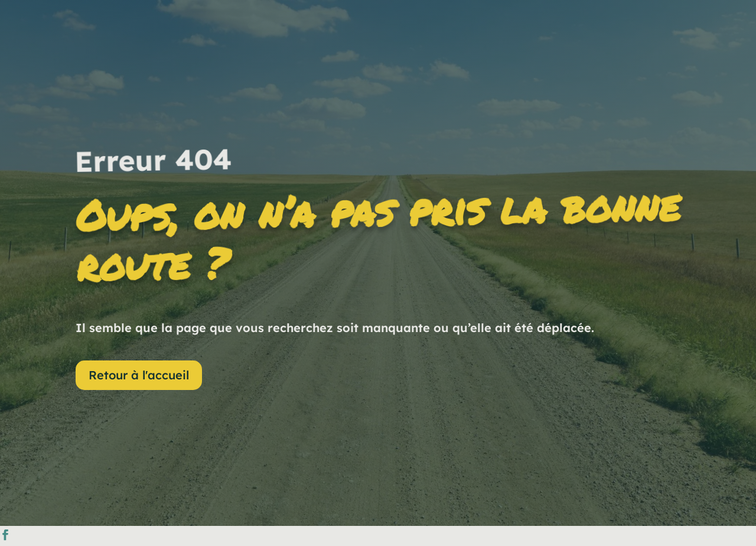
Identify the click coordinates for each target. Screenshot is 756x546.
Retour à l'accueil (139, 375)
